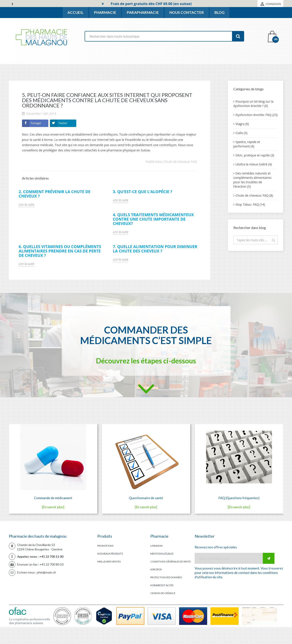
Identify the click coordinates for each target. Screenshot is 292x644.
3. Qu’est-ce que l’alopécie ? (142, 192)
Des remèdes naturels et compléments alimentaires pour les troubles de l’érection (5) (252, 180)
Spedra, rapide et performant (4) (247, 144)
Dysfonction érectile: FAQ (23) (257, 115)
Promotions (105, 546)
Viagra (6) (242, 124)
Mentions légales (162, 554)
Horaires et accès (162, 585)
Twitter (63, 123)
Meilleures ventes (109, 561)
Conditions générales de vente (170, 561)
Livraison (156, 546)
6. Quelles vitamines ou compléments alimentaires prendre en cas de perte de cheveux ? (60, 251)
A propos (156, 569)
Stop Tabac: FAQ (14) (250, 204)
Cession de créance (163, 593)
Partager (36, 123)
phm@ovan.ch (46, 572)
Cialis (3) (241, 133)
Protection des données (166, 577)
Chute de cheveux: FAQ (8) (254, 195)
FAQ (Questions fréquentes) (239, 498)
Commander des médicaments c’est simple (146, 335)
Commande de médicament (53, 498)
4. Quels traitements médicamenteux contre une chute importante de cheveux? (153, 219)
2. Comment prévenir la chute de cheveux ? (55, 194)
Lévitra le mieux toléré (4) (254, 164)
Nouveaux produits (110, 554)
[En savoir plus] (53, 507)
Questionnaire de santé (146, 498)
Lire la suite (26, 204)
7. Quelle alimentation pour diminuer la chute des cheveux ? (155, 249)
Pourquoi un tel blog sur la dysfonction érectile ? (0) (253, 104)
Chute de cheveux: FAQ (180, 162)
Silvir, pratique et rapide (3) (255, 155)
